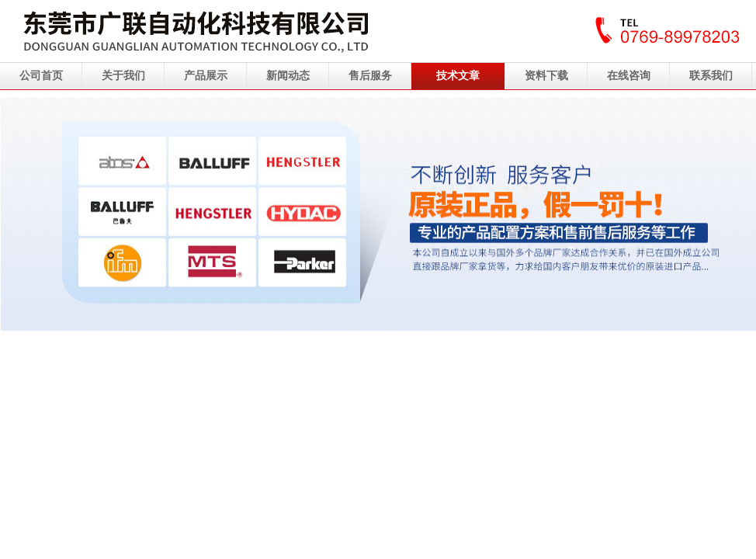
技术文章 (458, 76)
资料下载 (546, 76)
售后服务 (370, 76)
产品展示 (206, 76)
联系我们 (711, 76)
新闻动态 (288, 76)
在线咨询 (629, 76)
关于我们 (123, 76)
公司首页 (41, 76)
